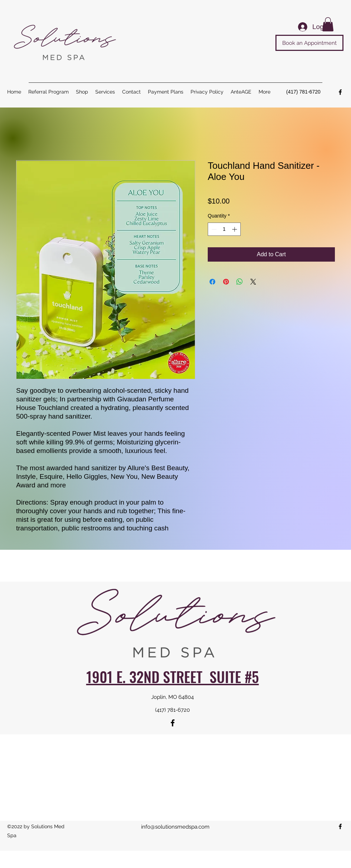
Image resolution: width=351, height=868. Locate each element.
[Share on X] (253, 282)
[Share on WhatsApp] (240, 282)
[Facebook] (340, 92)
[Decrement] (213, 229)
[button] (105, 92)
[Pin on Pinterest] (226, 282)
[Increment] (235, 229)
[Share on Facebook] (212, 282)
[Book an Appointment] (309, 43)
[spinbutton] (224, 229)
